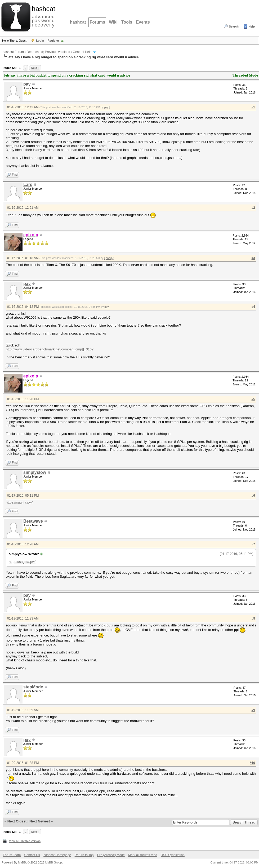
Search (234, 26)
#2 (253, 208)
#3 (253, 258)
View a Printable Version (25, 841)
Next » (35, 68)
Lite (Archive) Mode (111, 855)
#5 (253, 399)
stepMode (33, 687)
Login (40, 41)
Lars (28, 184)
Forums (97, 22)
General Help (82, 52)
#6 (253, 496)
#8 (253, 618)
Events (143, 22)
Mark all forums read (143, 855)
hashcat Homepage (57, 855)
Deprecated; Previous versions (48, 52)
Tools (127, 22)
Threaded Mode (245, 75)
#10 (252, 763)
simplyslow (35, 472)
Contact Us (32, 855)
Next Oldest (17, 821)
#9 (253, 710)
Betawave (33, 521)
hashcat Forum (13, 52)
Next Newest (40, 821)
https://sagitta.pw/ (19, 502)
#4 (253, 307)
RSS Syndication (173, 855)
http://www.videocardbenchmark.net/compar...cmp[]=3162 (50, 349)
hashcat (78, 22)
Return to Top (84, 855)
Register (53, 41)
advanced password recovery (42, 16)
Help (252, 26)
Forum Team (12, 855)
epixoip (108, 258)
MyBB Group (54, 862)
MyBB (22, 862)
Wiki (113, 22)
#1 (253, 107)
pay (27, 84)
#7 (253, 544)
